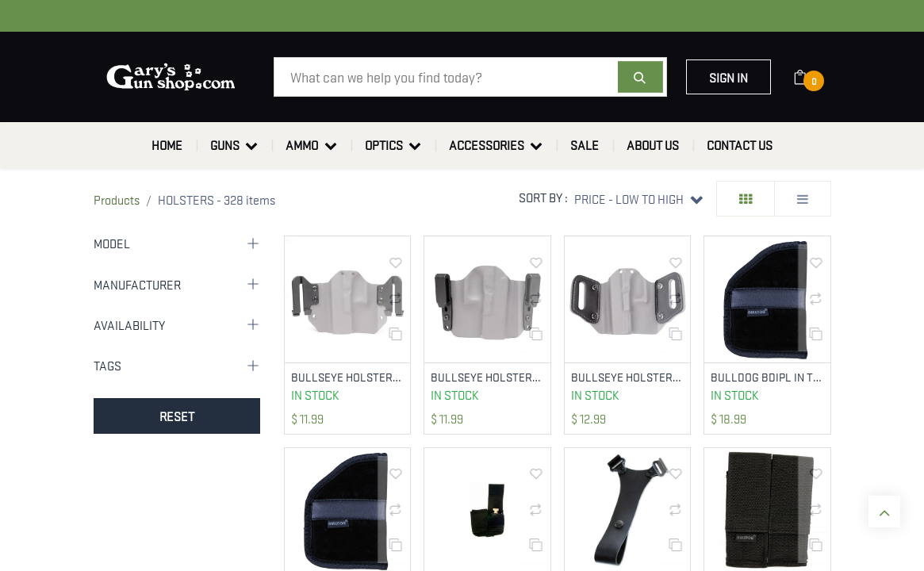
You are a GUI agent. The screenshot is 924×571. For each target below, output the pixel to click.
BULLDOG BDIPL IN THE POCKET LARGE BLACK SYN (767, 377)
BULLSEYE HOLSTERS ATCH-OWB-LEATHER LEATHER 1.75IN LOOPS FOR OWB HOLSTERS (628, 377)
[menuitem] (167, 145)
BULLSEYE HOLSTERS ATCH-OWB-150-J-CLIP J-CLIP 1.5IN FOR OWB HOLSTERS (487, 377)
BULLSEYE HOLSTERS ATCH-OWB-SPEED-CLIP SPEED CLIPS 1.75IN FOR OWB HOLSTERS (348, 377)
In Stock (315, 395)
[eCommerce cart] (810, 77)
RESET (177, 416)
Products (117, 199)
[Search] (640, 77)
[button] (638, 199)
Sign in (728, 77)
